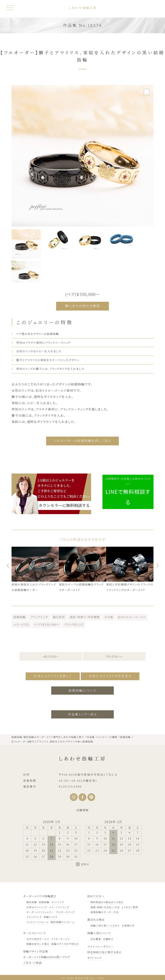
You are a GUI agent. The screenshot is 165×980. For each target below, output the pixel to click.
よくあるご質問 (130, 906)
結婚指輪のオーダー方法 (105, 911)
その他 (109, 616)
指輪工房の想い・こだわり (105, 924)
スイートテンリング (59, 906)
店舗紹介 (108, 938)
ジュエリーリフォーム (38, 921)
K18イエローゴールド (132, 616)
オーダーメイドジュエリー (40, 911)
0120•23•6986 (70, 785)
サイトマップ (95, 957)
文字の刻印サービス (38, 938)
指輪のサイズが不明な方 (65, 943)
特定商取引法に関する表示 (105, 951)
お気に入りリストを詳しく (52, 675)
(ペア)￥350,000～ (47, 624)
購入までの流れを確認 (83, 306)
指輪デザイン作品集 (36, 950)
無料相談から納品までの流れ (107, 901)
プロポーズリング (65, 911)
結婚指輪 (20, 616)
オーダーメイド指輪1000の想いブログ (47, 956)
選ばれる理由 (96, 918)
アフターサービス (61, 938)
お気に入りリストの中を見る (111, 675)
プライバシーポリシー (101, 945)
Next (158, 565)
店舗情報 (82, 809)
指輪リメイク (50, 916)
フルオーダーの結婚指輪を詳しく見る (82, 440)
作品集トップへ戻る (83, 713)
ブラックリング (39, 616)
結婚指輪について (83, 689)
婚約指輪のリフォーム (63, 921)
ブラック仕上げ (74, 624)
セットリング (58, 901)
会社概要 (96, 938)
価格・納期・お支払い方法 (105, 906)
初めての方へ (96, 895)
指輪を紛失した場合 (38, 943)
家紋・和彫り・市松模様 (85, 616)
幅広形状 (59, 616)
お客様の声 (128, 924)
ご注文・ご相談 (33, 961)
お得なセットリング (37, 906)
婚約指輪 (32, 901)
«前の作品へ (51, 656)
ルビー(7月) (21, 624)
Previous (7, 565)
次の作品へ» (114, 656)
